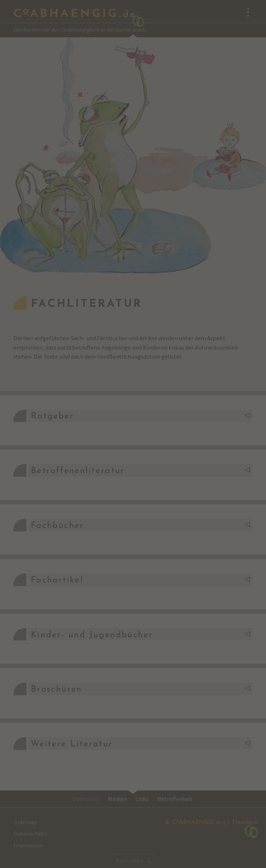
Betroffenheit (175, 799)
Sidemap (25, 822)
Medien (117, 799)
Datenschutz (30, 834)
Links (142, 799)
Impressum (28, 845)
